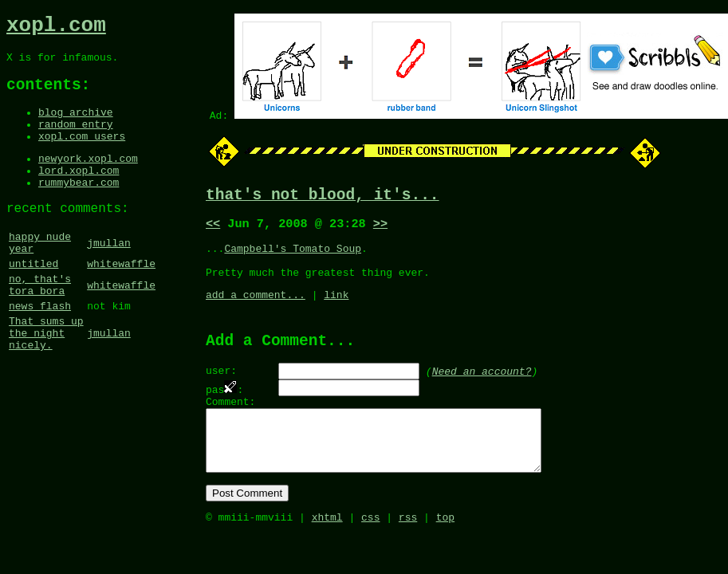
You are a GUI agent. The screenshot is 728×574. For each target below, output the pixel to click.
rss (408, 555)
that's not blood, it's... (323, 197)
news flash (40, 348)
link (336, 309)
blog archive (76, 125)
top (445, 555)
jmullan (109, 274)
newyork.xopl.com (88, 179)
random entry (76, 140)
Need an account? (482, 390)
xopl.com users (82, 154)
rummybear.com (79, 207)
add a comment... (256, 309)
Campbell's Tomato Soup (293, 256)
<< (213, 229)
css (370, 555)
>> (380, 229)
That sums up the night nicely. (46, 380)
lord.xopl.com (79, 193)
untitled (33, 299)
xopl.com (56, 28)
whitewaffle (121, 299)
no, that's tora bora (40, 324)
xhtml (327, 555)
